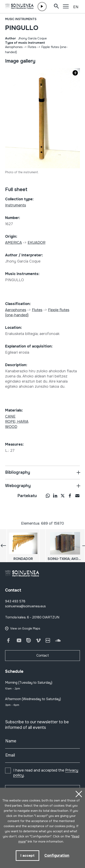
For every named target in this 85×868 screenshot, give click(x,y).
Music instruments (21, 19)
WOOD (11, 427)
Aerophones (14, 47)
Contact (43, 655)
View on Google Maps (25, 628)
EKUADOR (36, 243)
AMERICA (13, 243)
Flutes (32, 47)
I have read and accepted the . (46, 773)
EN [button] (76, 7)
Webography (18, 486)
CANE (10, 416)
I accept (27, 856)
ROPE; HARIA (17, 422)
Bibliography (18, 472)
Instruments (16, 205)
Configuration (57, 855)
